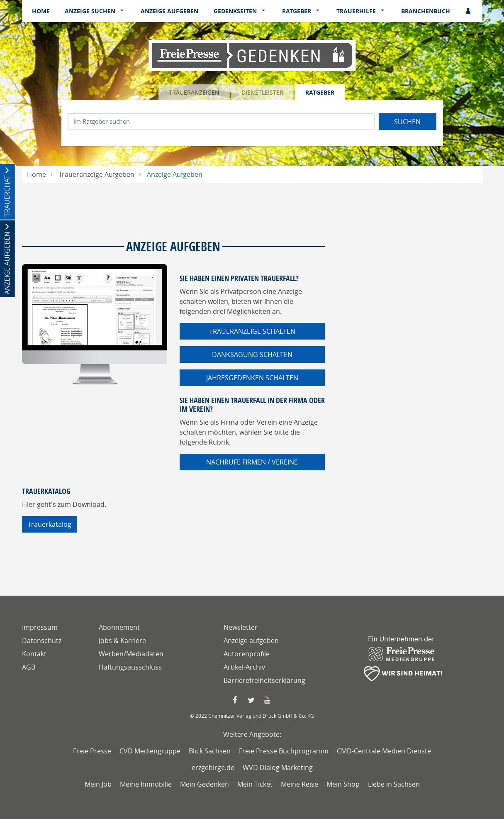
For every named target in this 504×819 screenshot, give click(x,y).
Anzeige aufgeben (169, 11)
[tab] (195, 92)
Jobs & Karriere (122, 641)
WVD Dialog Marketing (278, 768)
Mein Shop (343, 784)
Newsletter (241, 627)
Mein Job (98, 784)
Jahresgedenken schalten (252, 378)
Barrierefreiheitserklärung (264, 680)
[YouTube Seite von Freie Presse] (268, 700)
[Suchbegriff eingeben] (221, 121)
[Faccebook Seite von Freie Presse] (236, 700)
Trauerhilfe (356, 11)
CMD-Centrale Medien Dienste (384, 751)
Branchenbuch (426, 11)
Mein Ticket (255, 784)
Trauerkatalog (50, 524)
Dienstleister (262, 92)
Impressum (40, 627)
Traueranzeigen (194, 92)
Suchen (407, 122)
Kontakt (34, 654)
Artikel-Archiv (244, 667)
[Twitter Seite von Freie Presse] (252, 700)
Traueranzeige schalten (252, 331)
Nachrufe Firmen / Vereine (252, 462)
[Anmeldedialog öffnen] (469, 11)
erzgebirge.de (213, 768)
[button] (124, 11)
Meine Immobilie (146, 784)
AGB (29, 667)
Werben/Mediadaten (131, 654)
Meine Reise (299, 784)
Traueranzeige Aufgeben (96, 174)
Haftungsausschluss (130, 667)
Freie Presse (92, 751)
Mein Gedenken (205, 784)
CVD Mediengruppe (150, 751)
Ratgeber (297, 11)
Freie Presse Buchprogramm (284, 751)
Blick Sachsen (210, 751)
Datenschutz (42, 641)
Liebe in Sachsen (394, 784)
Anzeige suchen (90, 11)
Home (41, 11)
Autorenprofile (247, 654)
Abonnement (119, 627)
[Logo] (252, 55)
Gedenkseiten (235, 11)
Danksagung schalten (252, 354)
